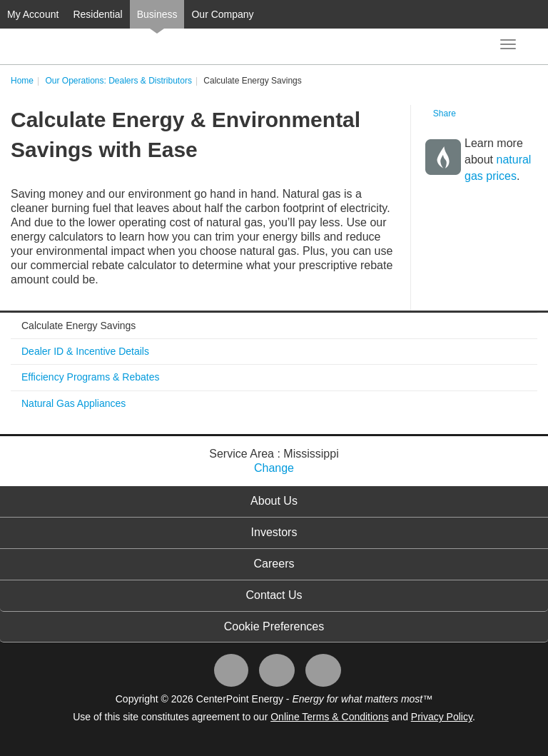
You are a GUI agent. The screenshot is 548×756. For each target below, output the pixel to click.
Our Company (222, 14)
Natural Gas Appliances (73, 403)
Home (22, 81)
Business (157, 14)
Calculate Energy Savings (78, 326)
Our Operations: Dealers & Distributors (118, 81)
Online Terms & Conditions (329, 717)
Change (274, 468)
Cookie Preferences (274, 626)
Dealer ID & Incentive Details (85, 351)
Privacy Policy (442, 717)
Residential (97, 14)
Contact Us (274, 595)
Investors (274, 532)
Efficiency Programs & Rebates (91, 377)
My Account (33, 14)
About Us (274, 501)
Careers (274, 564)
